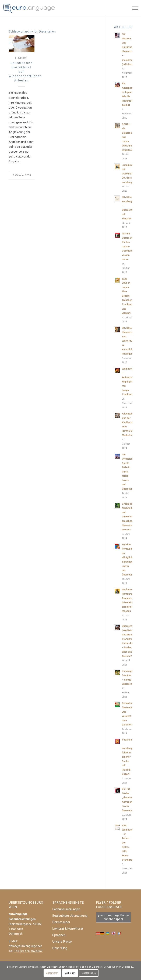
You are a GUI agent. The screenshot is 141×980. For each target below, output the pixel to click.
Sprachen (59, 935)
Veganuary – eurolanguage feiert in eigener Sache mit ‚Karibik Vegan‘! (130, 757)
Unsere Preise (62, 941)
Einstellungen (89, 973)
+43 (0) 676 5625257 (28, 951)
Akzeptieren (52, 973)
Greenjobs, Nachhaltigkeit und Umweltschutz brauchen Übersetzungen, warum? (131, 517)
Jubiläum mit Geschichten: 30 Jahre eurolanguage (130, 174)
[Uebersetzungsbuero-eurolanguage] (29, 8)
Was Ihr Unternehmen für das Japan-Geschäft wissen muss (130, 246)
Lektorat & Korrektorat (68, 929)
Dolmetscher (61, 922)
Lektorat (22, 58)
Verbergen (70, 973)
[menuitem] (133, 8)
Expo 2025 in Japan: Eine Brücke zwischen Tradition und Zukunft (127, 296)
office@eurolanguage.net (25, 946)
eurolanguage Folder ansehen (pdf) (115, 917)
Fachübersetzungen (66, 909)
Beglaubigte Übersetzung (70, 916)
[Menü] (133, 8)
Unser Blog (60, 948)
